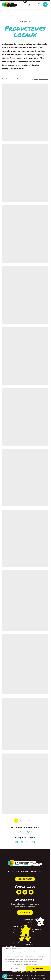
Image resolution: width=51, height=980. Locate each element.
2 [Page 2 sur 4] (20, 820)
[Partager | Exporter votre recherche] (40, 79)
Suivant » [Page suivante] (34, 821)
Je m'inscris (25, 912)
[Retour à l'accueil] (10, 5)
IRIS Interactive (32, 972)
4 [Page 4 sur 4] (29, 820)
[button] (25, 2)
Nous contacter (25, 879)
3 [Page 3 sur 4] (25, 820)
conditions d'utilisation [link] (33, 979)
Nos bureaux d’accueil (31, 872)
